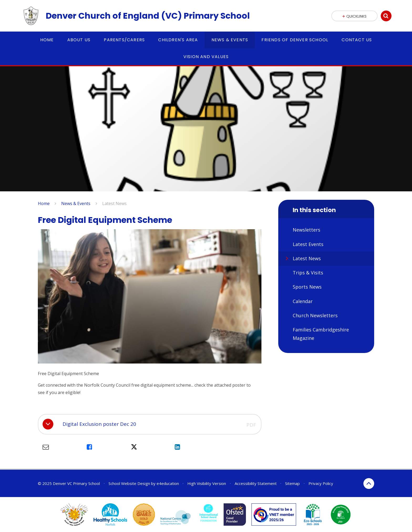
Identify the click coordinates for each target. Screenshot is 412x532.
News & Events (76, 203)
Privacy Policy (321, 483)
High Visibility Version (207, 483)
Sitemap (292, 483)
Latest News (114, 203)
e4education (168, 483)
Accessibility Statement (256, 483)
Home (44, 203)
